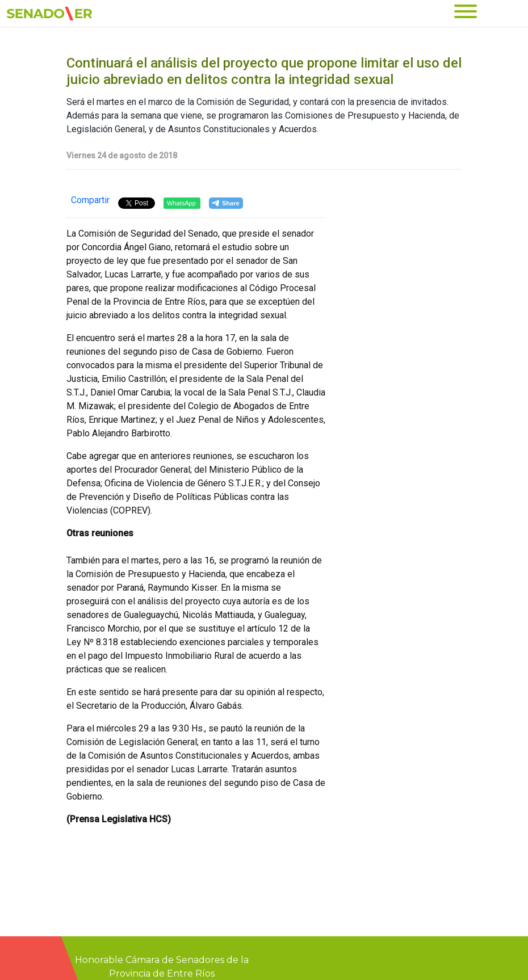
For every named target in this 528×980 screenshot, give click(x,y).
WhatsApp (181, 203)
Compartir (90, 200)
